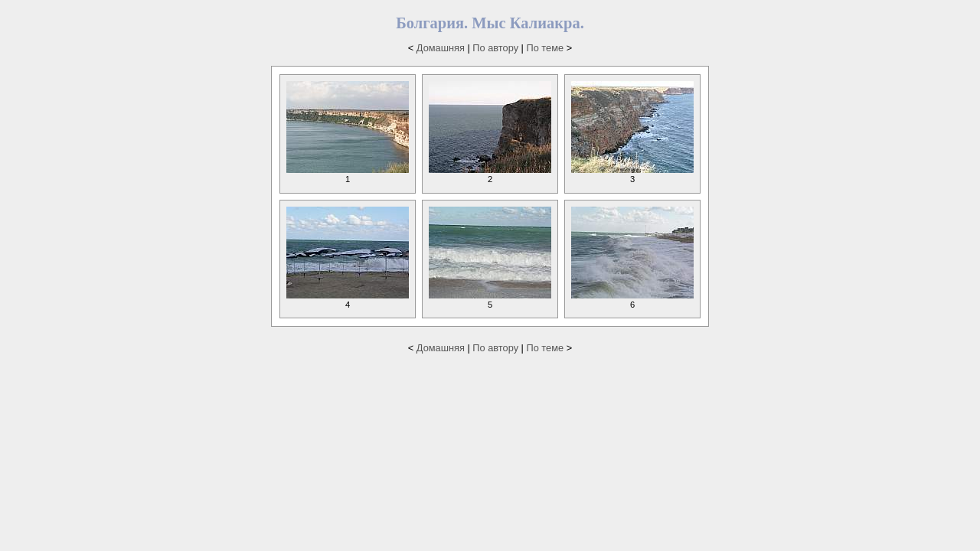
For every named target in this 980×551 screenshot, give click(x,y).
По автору (495, 48)
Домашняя (441, 48)
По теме (546, 48)
